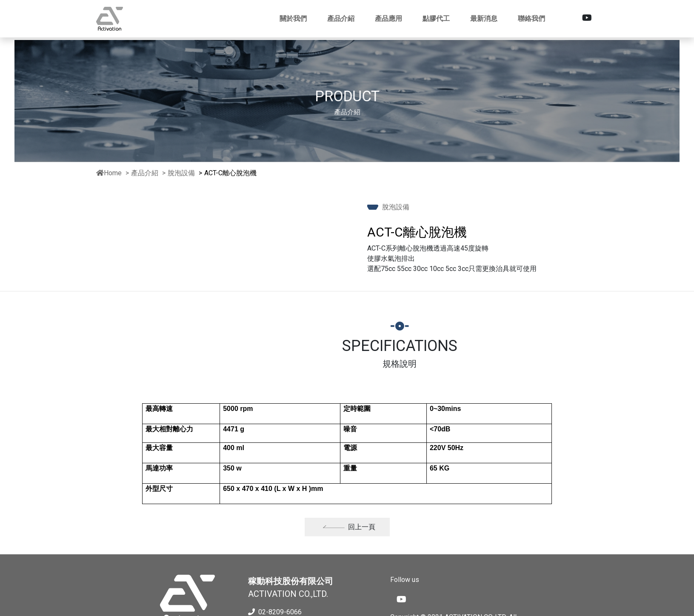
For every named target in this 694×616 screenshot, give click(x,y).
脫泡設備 (182, 173)
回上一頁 (349, 532)
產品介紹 (145, 173)
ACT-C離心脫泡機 (230, 173)
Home (109, 173)
